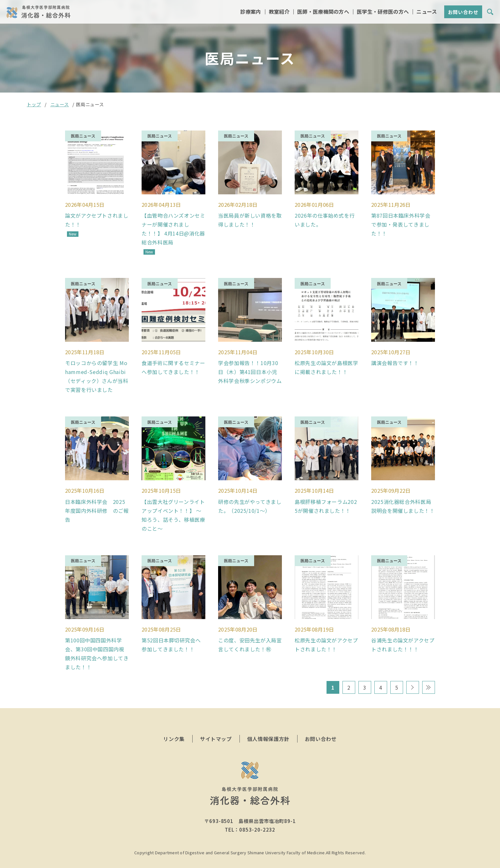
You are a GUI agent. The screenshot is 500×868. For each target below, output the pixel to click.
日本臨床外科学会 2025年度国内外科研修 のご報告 (97, 503)
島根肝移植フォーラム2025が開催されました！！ (326, 498)
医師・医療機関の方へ (323, 12)
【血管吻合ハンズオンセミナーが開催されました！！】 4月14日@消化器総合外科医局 (173, 226)
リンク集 (174, 728)
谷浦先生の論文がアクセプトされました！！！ (403, 634)
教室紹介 (279, 12)
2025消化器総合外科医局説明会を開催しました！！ (403, 498)
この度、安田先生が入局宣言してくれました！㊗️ (250, 634)
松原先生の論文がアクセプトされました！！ (326, 634)
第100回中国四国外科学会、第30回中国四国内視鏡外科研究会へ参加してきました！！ (97, 643)
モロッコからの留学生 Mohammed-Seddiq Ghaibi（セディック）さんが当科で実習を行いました (97, 371)
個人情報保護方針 (268, 728)
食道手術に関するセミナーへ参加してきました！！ (173, 362)
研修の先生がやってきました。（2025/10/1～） (250, 498)
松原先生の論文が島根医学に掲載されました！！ (327, 362)
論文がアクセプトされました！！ (97, 217)
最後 (429, 677)
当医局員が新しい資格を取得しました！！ (250, 217)
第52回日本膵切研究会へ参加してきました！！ (171, 634)
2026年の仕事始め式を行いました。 (325, 217)
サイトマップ (216, 728)
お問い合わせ (463, 13)
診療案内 (250, 12)
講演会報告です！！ (395, 358)
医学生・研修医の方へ (383, 12)
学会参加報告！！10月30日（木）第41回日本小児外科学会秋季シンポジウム (250, 367)
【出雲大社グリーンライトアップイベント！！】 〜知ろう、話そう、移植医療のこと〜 (173, 507)
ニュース (427, 12)
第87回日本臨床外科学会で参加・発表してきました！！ (401, 222)
